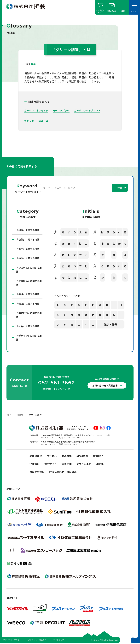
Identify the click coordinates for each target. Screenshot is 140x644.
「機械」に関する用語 (28, 294)
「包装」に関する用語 (28, 239)
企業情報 (35, 464)
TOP (9, 415)
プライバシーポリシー (12, 640)
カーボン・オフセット (36, 110)
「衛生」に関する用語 (28, 249)
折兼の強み (36, 456)
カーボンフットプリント (87, 110)
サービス (52, 456)
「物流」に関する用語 (28, 258)
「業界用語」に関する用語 (29, 315)
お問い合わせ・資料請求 (105, 385)
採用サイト (51, 464)
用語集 (20, 415)
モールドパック (61, 110)
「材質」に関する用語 (28, 230)
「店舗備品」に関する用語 (29, 283)
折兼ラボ (29, 121)
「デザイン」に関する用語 (29, 338)
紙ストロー (45, 121)
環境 (33, 64)
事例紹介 (98, 456)
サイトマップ (59, 640)
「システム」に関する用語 (29, 270)
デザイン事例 (84, 464)
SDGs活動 (82, 456)
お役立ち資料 (37, 472)
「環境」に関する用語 (28, 304)
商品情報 (67, 456)
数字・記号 (111, 324)
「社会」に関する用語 (28, 326)
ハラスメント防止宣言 (37, 640)
